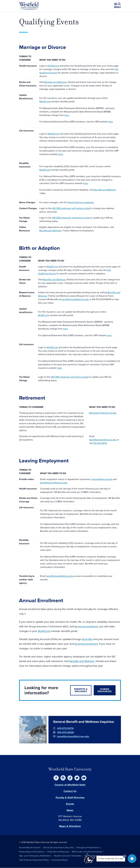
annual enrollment (88, 626)
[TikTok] (70, 778)
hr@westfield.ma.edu (102, 479)
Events (70, 804)
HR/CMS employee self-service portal (71, 208)
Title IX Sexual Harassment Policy (34, 860)
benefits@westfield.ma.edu (75, 299)
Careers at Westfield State (70, 785)
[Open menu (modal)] (118, 6)
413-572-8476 (100, 443)
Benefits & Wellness (81, 690)
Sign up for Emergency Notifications (35, 856)
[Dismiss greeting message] (125, 856)
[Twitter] (77, 778)
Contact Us (70, 791)
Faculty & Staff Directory (70, 798)
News (70, 810)
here (67, 115)
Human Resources (105, 690)
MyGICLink (54, 66)
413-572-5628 (65, 732)
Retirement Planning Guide (103, 413)
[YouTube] (84, 778)
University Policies (60, 860)
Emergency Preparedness (88, 848)
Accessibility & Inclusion (30, 848)
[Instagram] (63, 778)
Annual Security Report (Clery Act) (59, 848)
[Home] (29, 6)
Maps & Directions (70, 826)
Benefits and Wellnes (50, 231)
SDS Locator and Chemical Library (87, 852)
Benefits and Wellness (56, 82)
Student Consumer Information (68, 856)
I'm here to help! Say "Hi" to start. (111, 859)
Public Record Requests (58, 852)
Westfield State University (70, 769)
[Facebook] (56, 778)
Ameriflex (87, 639)
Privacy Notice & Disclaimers (32, 852)
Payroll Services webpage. (81, 202)
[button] (132, 859)
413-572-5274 (65, 728)
